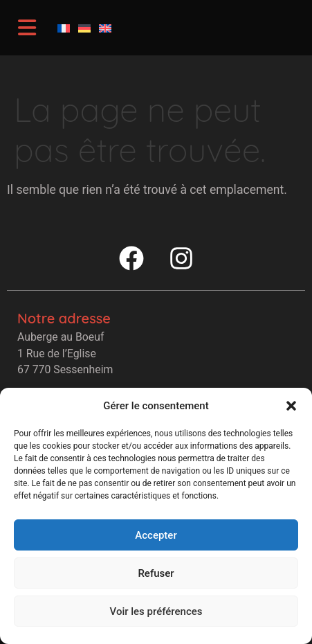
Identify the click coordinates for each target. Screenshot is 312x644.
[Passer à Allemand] (84, 28)
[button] (291, 406)
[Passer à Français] (64, 28)
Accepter (156, 535)
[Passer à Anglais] (105, 28)
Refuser (156, 573)
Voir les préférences (156, 611)
